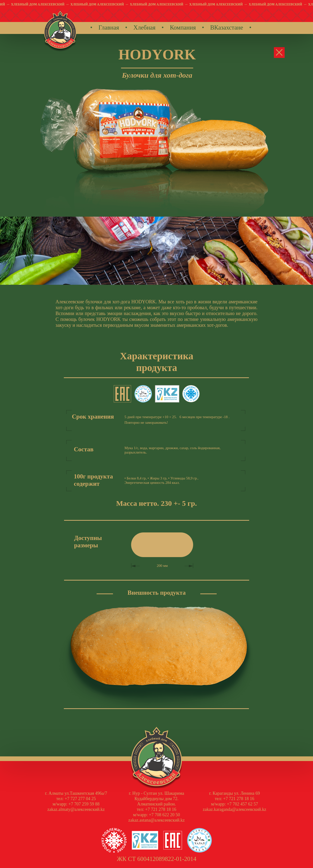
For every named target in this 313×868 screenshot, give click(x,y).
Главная (109, 27)
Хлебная (145, 27)
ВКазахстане (227, 27)
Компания (183, 27)
